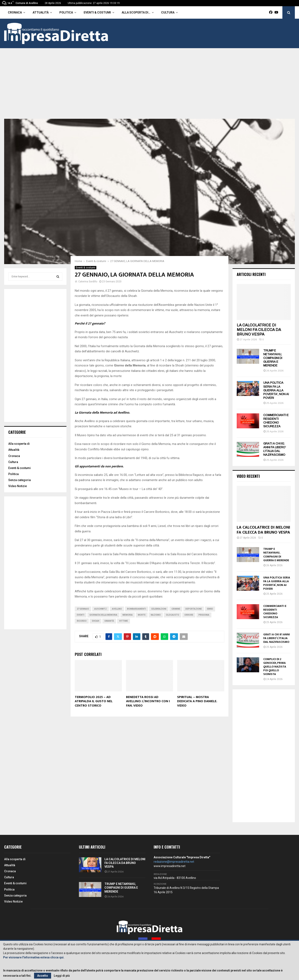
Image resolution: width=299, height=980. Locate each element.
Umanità (109, 621)
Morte (142, 615)
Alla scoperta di (19, 444)
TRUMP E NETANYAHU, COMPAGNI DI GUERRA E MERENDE (273, 358)
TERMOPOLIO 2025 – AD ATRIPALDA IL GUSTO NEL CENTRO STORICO (94, 701)
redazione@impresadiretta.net (174, 862)
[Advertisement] (149, 88)
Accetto (43, 976)
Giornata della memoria (103, 615)
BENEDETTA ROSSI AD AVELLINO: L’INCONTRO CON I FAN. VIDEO (148, 701)
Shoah (96, 621)
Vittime (124, 621)
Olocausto (173, 615)
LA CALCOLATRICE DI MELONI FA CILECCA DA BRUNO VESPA (259, 330)
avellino (117, 609)
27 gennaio (83, 609)
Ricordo (82, 621)
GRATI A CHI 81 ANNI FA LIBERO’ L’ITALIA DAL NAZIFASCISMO (277, 638)
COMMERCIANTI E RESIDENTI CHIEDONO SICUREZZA (275, 612)
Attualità (41, 12)
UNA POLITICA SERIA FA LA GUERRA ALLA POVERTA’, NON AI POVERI (276, 390)
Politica (66, 12)
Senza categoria (20, 480)
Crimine (176, 609)
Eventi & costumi (97, 12)
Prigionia (204, 615)
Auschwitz (100, 609)
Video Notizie (18, 486)
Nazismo (156, 615)
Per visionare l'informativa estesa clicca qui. (34, 957)
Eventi (81, 615)
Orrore (189, 615)
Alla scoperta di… (136, 12)
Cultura (168, 12)
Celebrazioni (159, 609)
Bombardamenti (137, 609)
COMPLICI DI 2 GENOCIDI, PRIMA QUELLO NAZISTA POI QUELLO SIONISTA (275, 667)
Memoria (128, 615)
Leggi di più (62, 976)
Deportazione (194, 609)
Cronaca (15, 12)
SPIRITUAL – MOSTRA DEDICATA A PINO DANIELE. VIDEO (197, 701)
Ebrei (210, 609)
